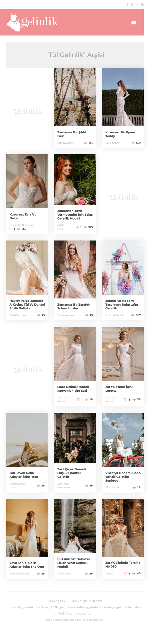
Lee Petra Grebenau (22, 225)
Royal (109, 574)
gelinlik (15, 607)
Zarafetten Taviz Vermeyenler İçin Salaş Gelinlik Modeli (75, 215)
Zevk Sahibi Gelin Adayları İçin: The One (27, 565)
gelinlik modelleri (36, 607)
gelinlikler (95, 607)
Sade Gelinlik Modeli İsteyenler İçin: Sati (73, 389)
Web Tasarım (68, 614)
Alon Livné (112, 487)
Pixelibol (82, 620)
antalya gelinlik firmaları (122, 607)
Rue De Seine (66, 143)
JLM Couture (18, 315)
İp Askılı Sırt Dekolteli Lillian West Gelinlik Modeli (74, 563)
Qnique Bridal (114, 315)
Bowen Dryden (19, 574)
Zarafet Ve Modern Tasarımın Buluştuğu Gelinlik (122, 305)
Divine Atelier (66, 315)
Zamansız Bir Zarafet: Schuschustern (74, 306)
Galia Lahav (112, 143)
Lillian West (64, 574)
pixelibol (86, 614)
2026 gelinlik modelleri (68, 607)
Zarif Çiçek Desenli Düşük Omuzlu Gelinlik (72, 473)
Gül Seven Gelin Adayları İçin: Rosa (24, 475)
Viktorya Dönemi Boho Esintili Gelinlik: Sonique (123, 477)
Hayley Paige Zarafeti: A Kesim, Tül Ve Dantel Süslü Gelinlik (27, 305)
